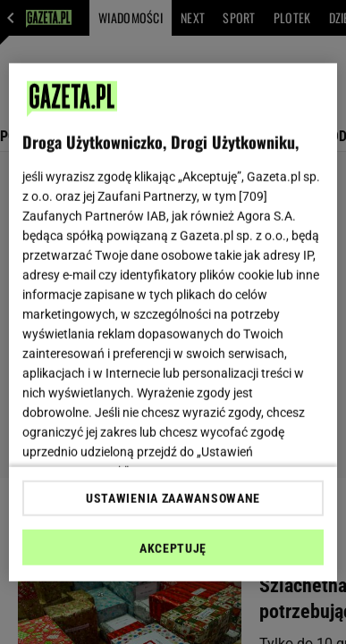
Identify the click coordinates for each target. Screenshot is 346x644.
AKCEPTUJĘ (173, 548)
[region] (173, 322)
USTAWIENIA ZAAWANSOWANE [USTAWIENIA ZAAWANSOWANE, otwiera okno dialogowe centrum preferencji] (173, 498)
